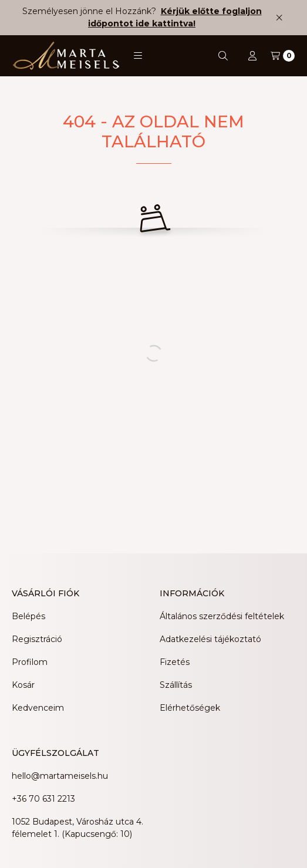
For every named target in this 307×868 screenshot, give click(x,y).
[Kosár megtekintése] (283, 56)
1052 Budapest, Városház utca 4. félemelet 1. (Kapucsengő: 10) (77, 828)
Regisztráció (37, 639)
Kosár (23, 685)
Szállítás (176, 685)
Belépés (28, 616)
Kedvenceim (38, 708)
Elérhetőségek (190, 708)
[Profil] (252, 56)
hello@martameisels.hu (60, 776)
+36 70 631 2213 (43, 799)
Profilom (30, 662)
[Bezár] (279, 17)
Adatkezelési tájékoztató (210, 639)
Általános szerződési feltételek (222, 616)
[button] (138, 56)
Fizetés (175, 662)
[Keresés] (223, 56)
